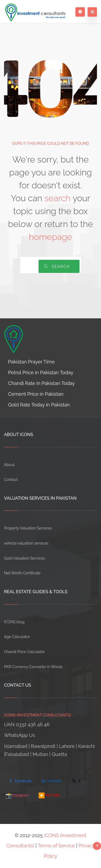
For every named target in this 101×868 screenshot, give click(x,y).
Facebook (20, 781)
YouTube (49, 795)
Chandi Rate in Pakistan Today (41, 383)
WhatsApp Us (20, 735)
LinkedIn (51, 781)
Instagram (17, 795)
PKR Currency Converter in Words (33, 667)
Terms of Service (56, 846)
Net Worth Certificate (22, 573)
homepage (50, 237)
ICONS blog (14, 622)
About (9, 465)
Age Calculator (17, 637)
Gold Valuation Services (25, 558)
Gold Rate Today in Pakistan (39, 405)
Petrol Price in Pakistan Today (41, 372)
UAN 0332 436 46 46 (27, 724)
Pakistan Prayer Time (31, 362)
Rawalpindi (43, 746)
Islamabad (16, 746)
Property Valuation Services (28, 528)
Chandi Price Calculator (24, 652)
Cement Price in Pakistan (36, 394)
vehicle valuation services (26, 543)
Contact (11, 480)
